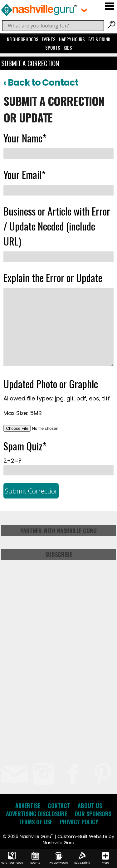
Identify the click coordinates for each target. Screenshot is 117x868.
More (105, 858)
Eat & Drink (99, 39)
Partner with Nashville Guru (58, 531)
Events (49, 39)
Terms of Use (36, 822)
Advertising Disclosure (37, 814)
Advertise (28, 806)
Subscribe (59, 554)
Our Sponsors (93, 814)
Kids (68, 47)
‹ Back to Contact (41, 82)
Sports (53, 47)
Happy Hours (72, 39)
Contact (59, 806)
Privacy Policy (79, 822)
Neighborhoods (23, 39)
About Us (90, 806)
